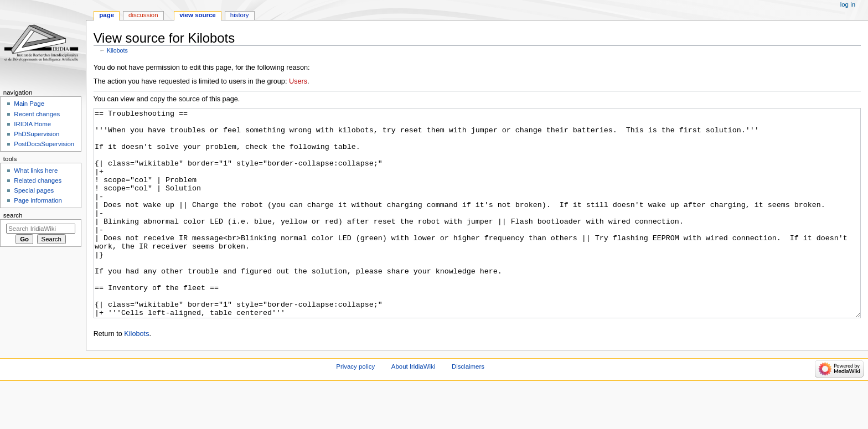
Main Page (29, 104)
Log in (848, 4)
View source (198, 15)
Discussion (143, 15)
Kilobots (117, 50)
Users (298, 81)
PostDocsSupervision (44, 144)
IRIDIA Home (32, 124)
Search (13, 215)
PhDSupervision (37, 134)
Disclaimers (468, 408)
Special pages (34, 190)
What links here (36, 170)
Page (107, 15)
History (240, 15)
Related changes (38, 180)
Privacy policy (355, 408)
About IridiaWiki (413, 408)
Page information (38, 200)
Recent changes (37, 114)
